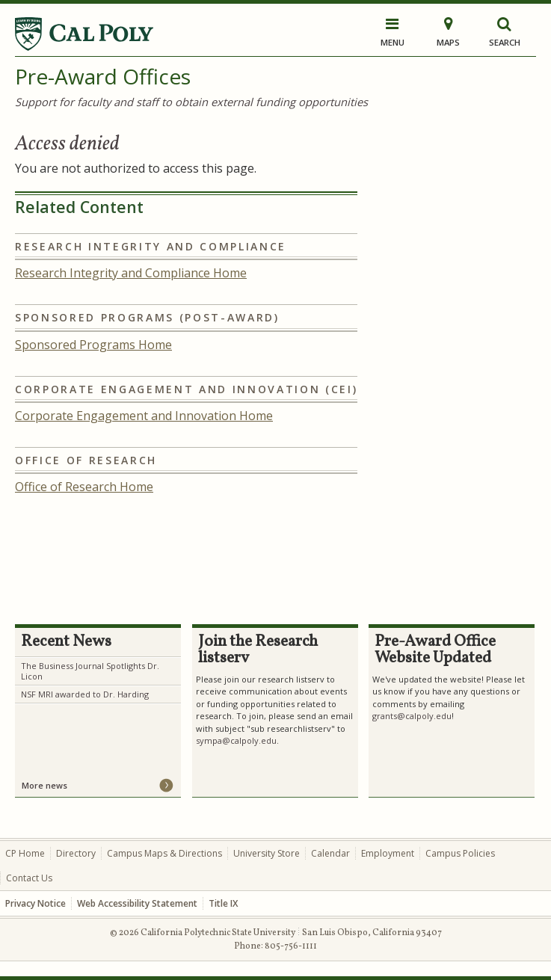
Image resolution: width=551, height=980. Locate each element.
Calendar (330, 853)
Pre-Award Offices (103, 76)
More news (44, 785)
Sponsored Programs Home (93, 345)
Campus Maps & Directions (164, 853)
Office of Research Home (84, 487)
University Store (267, 853)
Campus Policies (460, 853)
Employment (388, 853)
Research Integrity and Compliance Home (131, 273)
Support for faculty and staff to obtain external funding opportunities (191, 102)
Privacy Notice (36, 903)
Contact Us (29, 878)
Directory (76, 853)
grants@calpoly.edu (412, 716)
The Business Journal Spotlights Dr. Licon (90, 671)
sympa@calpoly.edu (236, 740)
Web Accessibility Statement (137, 903)
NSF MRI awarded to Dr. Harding (85, 694)
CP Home (25, 853)
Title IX (223, 903)
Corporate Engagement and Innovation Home (144, 416)
